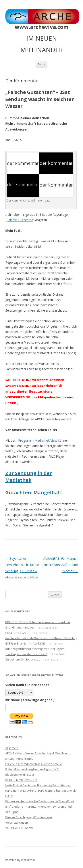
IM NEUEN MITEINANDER (21, 780)
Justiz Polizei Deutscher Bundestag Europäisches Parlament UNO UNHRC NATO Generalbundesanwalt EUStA (41, 791)
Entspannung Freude (19, 759)
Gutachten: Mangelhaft (34, 492)
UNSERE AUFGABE (17, 633)
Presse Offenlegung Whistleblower (29, 817)
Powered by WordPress (20, 860)
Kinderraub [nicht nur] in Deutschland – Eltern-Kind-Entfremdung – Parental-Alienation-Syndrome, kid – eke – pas (40, 807)
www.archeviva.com (42, 27)
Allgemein (12, 748)
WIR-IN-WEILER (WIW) (19, 828)
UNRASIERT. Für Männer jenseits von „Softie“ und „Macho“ (60, 565)
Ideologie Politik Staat (20, 775)
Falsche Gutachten (20, 220)
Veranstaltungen (17, 823)
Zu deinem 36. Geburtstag (23, 659)
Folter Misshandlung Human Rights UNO (32, 769)
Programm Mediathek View (38, 440)
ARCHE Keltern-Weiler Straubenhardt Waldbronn (38, 753)
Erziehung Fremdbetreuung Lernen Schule (34, 764)
